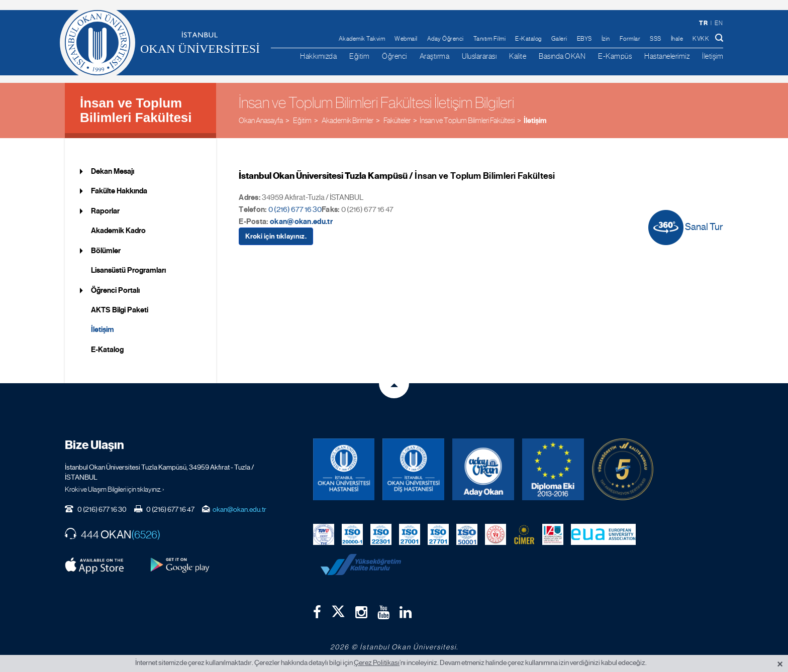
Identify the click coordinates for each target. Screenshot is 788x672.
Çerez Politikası (377, 662)
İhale (677, 39)
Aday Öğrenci (446, 39)
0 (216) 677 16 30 (295, 209)
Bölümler (106, 251)
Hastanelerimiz (667, 56)
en (719, 23)
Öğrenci (395, 56)
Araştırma (435, 56)
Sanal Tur (686, 228)
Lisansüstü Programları (128, 270)
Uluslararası (479, 56)
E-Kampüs (615, 56)
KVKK (701, 39)
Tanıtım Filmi (490, 39)
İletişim (713, 56)
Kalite (518, 56)
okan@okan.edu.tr (301, 221)
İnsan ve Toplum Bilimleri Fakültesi (136, 110)
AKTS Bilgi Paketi (120, 310)
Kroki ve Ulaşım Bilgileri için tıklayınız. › (115, 489)
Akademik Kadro (118, 231)
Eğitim (359, 56)
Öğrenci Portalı (115, 290)
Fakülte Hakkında (119, 191)
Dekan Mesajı (113, 171)
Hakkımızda (318, 56)
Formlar (630, 39)
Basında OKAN (562, 56)
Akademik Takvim (362, 39)
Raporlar (105, 211)
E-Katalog (528, 39)
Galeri (559, 39)
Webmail (406, 39)
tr (703, 23)
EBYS (584, 39)
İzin (606, 39)
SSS (656, 39)
